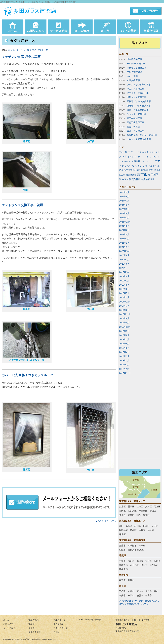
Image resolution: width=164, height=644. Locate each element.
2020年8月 (124, 255)
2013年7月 (124, 339)
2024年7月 (124, 201)
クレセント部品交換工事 (139, 139)
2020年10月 (125, 251)
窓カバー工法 (133, 127)
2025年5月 (124, 192)
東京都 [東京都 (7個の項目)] (142, 174)
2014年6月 (124, 318)
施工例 (31, 624)
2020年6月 (124, 264)
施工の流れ (33, 620)
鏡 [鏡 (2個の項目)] (144, 179)
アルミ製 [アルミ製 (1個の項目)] (123, 152)
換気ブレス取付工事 (137, 97)
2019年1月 (124, 281)
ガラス (11, 50)
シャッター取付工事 (137, 114)
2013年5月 (124, 348)
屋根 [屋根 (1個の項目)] (156, 170)
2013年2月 (124, 360)
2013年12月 (125, 327)
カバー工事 (132, 76)
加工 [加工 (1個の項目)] (126, 170)
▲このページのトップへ (106, 521)
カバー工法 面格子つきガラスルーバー (29, 375)
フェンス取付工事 (136, 89)
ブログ (31, 628)
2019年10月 (125, 272)
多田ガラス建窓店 (31, 639)
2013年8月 (124, 335)
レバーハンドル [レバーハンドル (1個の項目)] (150, 166)
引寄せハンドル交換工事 (139, 106)
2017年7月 (124, 306)
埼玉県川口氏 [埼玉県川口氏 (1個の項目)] (147, 170)
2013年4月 (124, 352)
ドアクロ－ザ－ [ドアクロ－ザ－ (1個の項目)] (135, 157)
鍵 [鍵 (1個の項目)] (142, 179)
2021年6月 (124, 230)
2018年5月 (124, 293)
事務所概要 (59, 624)
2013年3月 (124, 356)
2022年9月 (124, 213)
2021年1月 (124, 247)
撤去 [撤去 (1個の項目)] (128, 175)
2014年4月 (124, 323)
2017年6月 (124, 310)
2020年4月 (124, 268)
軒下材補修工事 (134, 118)
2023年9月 (124, 209)
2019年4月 (124, 276)
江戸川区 (40, 50)
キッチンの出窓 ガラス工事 (21, 57)
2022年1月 (124, 218)
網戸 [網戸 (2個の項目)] (138, 179)
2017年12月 (125, 302)
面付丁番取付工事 (136, 122)
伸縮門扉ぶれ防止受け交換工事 (142, 135)
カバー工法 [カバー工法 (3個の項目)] (135, 152)
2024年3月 (124, 205)
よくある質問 (34, 632)
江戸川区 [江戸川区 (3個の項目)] (153, 175)
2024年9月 (124, 197)
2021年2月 (124, 243)
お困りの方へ (9, 624)
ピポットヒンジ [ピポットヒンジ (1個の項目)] (147, 161)
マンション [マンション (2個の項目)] (136, 166)
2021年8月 (124, 226)
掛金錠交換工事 (134, 59)
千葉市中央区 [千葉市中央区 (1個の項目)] (134, 170)
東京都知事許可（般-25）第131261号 (132, 620)
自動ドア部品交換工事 (138, 110)
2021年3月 (124, 239)
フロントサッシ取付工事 (139, 85)
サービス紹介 (9, 628)
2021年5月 (124, 234)
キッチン (21, 50)
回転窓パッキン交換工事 (139, 101)
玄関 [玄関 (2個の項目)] (129, 179)
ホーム (6, 620)
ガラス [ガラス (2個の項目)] (145, 152)
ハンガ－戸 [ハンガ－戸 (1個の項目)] (147, 157)
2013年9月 (124, 331)
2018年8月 (124, 285)
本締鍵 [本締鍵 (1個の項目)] (133, 175)
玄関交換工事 (133, 80)
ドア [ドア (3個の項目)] (125, 156)
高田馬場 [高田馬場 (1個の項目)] (150, 179)
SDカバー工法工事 (136, 64)
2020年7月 (124, 260)
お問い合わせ (60, 632)
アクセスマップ (61, 628)
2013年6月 (124, 344)
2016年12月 (125, 314)
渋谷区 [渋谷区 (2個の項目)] (123, 179)
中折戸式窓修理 (134, 72)
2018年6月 (124, 289)
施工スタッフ (60, 620)
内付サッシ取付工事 (137, 68)
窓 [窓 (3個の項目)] (133, 179)
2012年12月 (125, 369)
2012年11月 (125, 373)
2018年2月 (124, 297)
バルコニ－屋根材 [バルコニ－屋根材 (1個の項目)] (132, 161)
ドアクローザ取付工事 (138, 93)
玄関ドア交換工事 (136, 131)
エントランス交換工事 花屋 (22, 205)
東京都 (30, 50)
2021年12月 (125, 222)
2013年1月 (124, 365)
